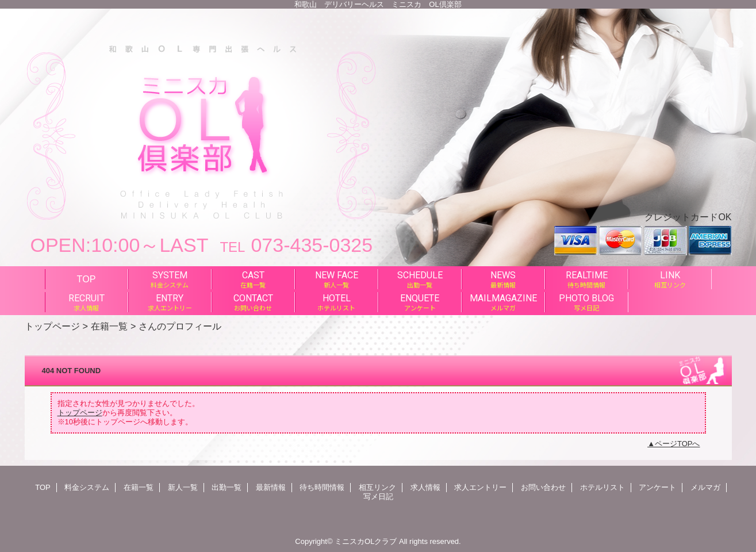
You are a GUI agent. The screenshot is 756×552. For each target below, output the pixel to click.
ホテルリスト (603, 487)
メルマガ (705, 487)
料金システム (87, 487)
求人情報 (425, 487)
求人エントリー (480, 487)
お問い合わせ (543, 487)
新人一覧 (183, 487)
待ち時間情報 (322, 487)
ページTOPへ (678, 444)
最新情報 (271, 487)
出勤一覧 (227, 487)
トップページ (52, 326)
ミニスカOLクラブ (366, 541)
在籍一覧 (109, 326)
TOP (87, 279)
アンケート (657, 487)
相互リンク (377, 487)
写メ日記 (378, 497)
